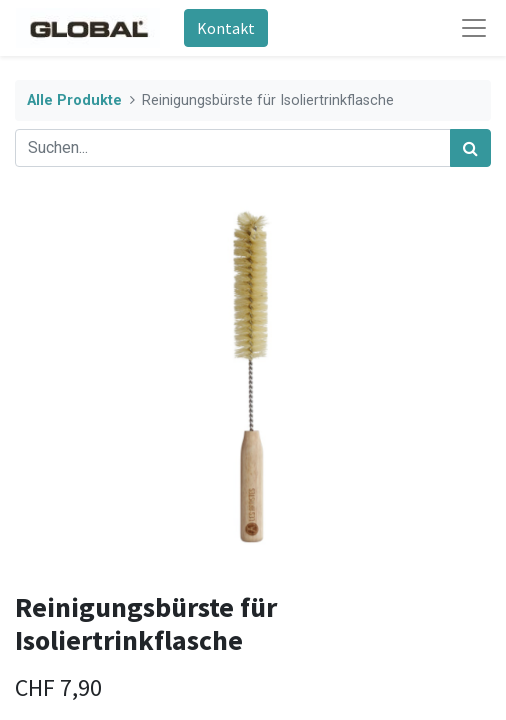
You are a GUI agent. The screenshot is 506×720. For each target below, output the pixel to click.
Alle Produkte (74, 100)
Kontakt (226, 28)
